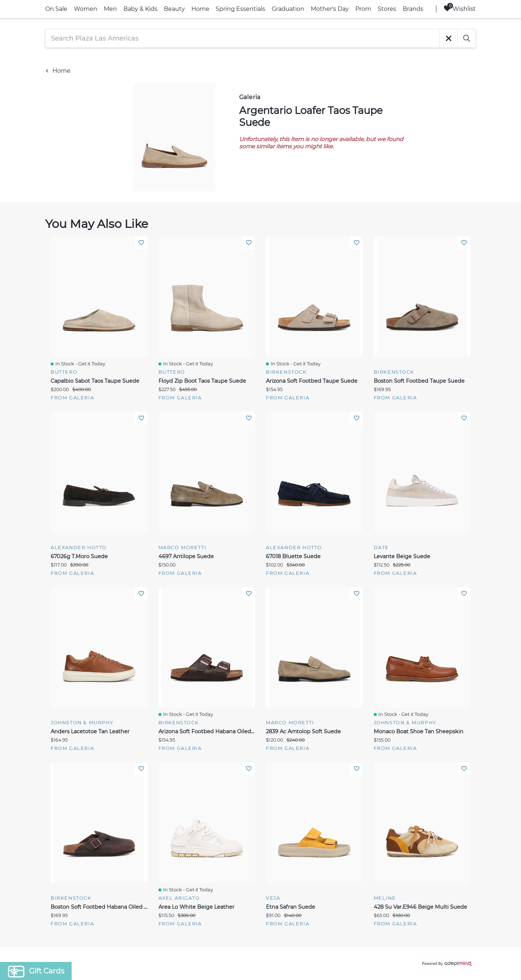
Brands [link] (413, 9)
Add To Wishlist (141, 243)
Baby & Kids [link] (140, 9)
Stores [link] (387, 9)
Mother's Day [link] (330, 9)
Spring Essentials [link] (240, 9)
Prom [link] (363, 9)
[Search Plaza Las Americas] (242, 38)
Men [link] (110, 9)
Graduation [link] (288, 9)
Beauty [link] (174, 9)
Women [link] (86, 9)
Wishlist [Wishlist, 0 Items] (460, 9)
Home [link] (200, 9)
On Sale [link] (56, 9)
